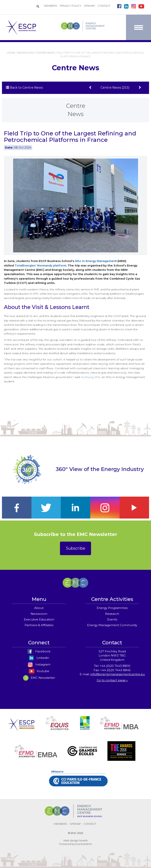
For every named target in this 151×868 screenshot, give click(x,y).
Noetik (83, 840)
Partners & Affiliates (39, 625)
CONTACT (104, 6)
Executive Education (39, 619)
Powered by (67, 844)
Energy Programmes (112, 608)
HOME (11, 53)
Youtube (39, 671)
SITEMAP (90, 6)
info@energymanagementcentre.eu (118, 674)
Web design (71, 840)
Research (112, 614)
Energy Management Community (112, 625)
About (39, 608)
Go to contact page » (112, 680)
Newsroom (39, 614)
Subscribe (75, 548)
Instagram (39, 664)
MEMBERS (51, 6)
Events (112, 619)
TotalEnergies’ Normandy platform (40, 266)
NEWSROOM (25, 53)
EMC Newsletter (39, 678)
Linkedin (39, 658)
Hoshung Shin (90, 377)
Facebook (39, 651)
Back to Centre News (24, 88)
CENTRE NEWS (45, 53)
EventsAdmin (84, 844)
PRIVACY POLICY (71, 6)
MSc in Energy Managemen (95, 261)
